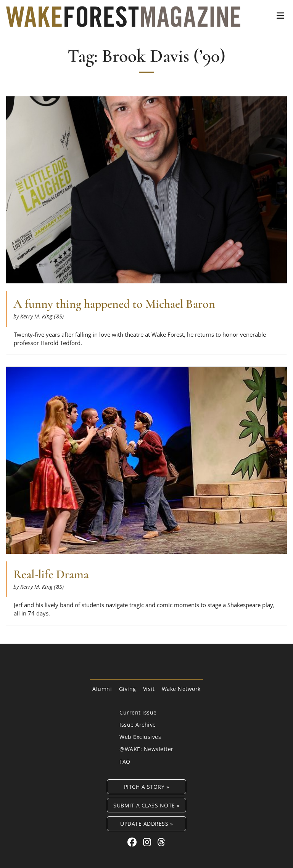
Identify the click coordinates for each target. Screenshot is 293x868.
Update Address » (146, 824)
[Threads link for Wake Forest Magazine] (161, 842)
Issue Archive (138, 725)
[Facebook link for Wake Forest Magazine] (133, 842)
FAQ (125, 762)
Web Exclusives (140, 737)
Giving (128, 689)
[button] (280, 16)
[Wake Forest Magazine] (123, 21)
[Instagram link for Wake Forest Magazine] (148, 842)
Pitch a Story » (147, 787)
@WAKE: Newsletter (146, 749)
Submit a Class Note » (146, 805)
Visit (149, 689)
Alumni (102, 689)
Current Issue (138, 712)
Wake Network (181, 689)
